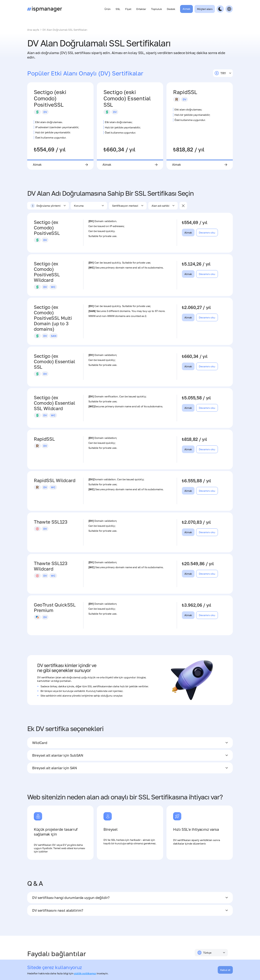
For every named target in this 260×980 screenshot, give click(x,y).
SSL (118, 9)
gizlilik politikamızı (85, 973)
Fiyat (128, 9)
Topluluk (156, 9)
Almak (186, 9)
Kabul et (225, 970)
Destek (171, 9)
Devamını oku (207, 233)
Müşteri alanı (205, 9)
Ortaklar (141, 9)
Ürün (108, 9)
